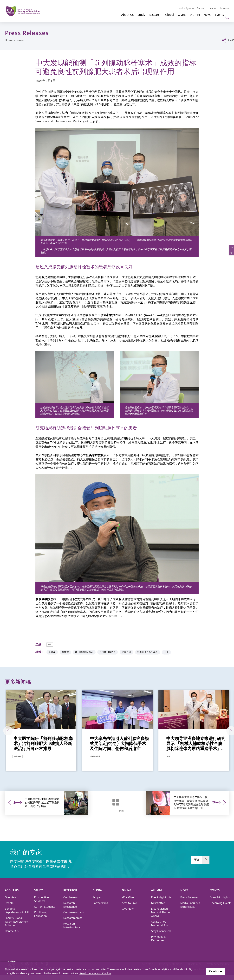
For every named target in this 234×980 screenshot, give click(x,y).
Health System (186, 8)
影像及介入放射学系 (148, 652)
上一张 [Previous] (14, 731)
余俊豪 (52, 652)
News (20, 40)
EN (230, 249)
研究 (51, 644)
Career (201, 8)
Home (9, 40)
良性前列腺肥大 (108, 652)
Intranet (225, 8)
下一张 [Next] (220, 731)
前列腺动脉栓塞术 (84, 652)
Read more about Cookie (95, 972)
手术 (166, 652)
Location (212, 8)
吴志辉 (65, 652)
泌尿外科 (126, 652)
